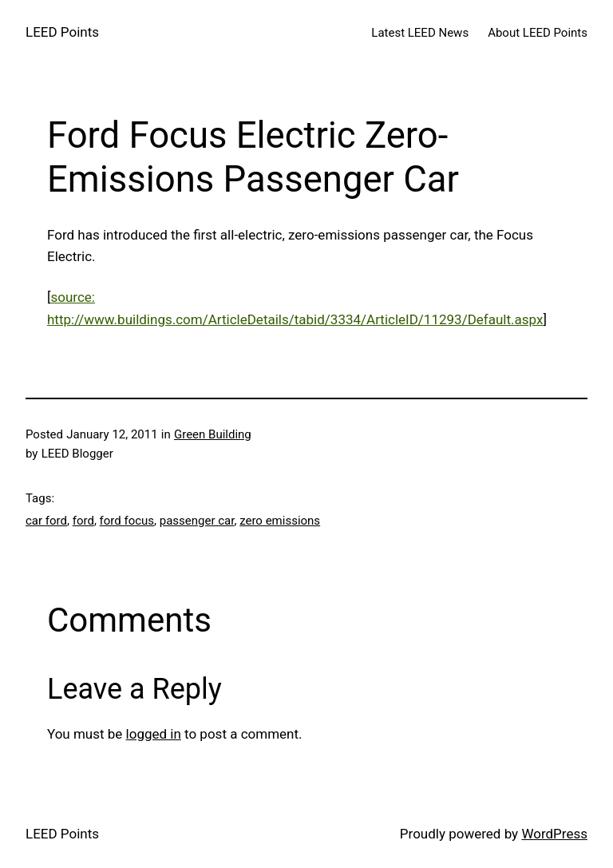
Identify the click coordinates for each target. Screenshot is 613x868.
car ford (46, 521)
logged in (154, 734)
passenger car (197, 521)
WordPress (554, 834)
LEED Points (62, 32)
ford (83, 521)
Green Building (213, 434)
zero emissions (280, 521)
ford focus (127, 521)
